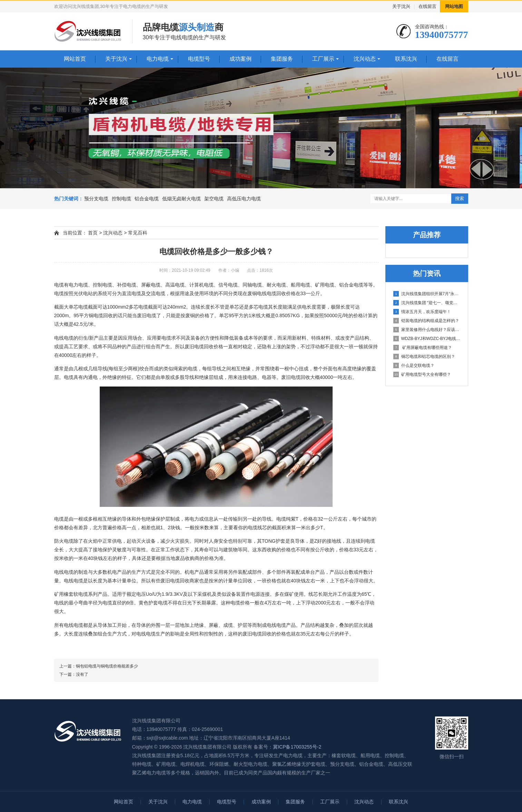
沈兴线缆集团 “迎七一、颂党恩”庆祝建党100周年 (427, 303)
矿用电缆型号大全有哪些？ (422, 374)
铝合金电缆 (147, 199)
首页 (93, 233)
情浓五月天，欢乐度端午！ (422, 312)
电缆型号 (199, 59)
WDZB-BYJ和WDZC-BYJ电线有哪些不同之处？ (427, 339)
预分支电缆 (96, 199)
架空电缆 (214, 199)
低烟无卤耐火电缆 (181, 199)
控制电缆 (121, 199)
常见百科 (138, 233)
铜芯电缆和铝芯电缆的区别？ (424, 357)
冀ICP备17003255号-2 (297, 747)
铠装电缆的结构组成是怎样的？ (426, 321)
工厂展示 (323, 59)
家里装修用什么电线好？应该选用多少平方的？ (427, 330)
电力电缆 (158, 59)
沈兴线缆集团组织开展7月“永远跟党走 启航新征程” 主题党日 (427, 294)
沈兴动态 (365, 59)
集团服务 (282, 59)
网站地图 (454, 6)
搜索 (460, 198)
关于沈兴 (401, 6)
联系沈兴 (406, 59)
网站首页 (75, 59)
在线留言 (427, 6)
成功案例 (240, 59)
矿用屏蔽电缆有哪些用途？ (423, 348)
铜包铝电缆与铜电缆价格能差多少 (107, 666)
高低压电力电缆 (244, 199)
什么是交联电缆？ (414, 365)
